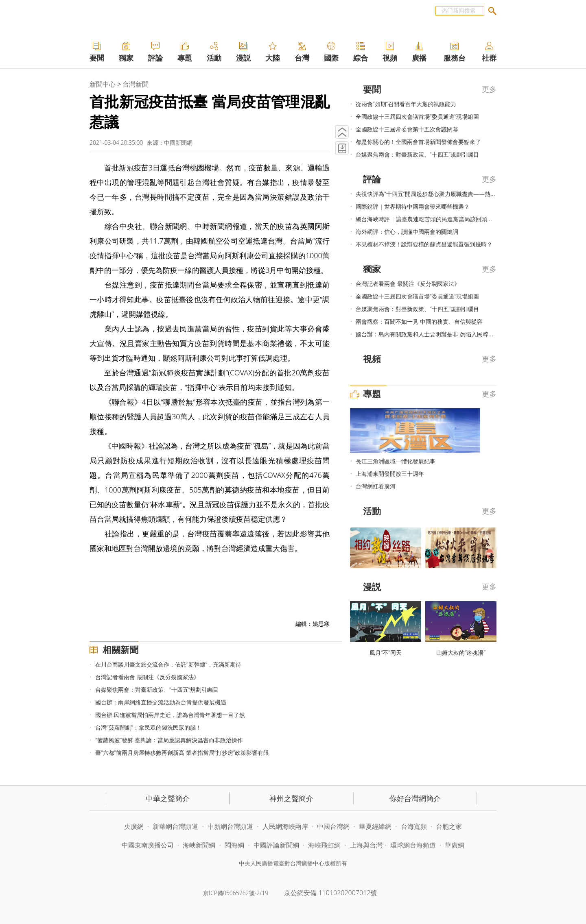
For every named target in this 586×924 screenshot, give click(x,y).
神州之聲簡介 (291, 798)
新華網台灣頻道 (175, 826)
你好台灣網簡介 (415, 798)
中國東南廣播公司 (149, 845)
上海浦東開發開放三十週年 (390, 474)
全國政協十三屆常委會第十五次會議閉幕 (407, 129)
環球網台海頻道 (414, 845)
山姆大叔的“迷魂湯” (461, 653)
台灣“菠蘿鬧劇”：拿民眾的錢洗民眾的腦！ (148, 727)
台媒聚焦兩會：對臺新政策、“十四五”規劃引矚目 (157, 690)
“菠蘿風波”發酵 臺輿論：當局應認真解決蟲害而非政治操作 (169, 740)
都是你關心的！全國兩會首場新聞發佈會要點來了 (418, 142)
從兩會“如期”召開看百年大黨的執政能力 (406, 104)
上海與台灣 (366, 845)
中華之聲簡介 (168, 798)
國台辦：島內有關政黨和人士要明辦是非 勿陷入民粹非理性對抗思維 (442, 334)
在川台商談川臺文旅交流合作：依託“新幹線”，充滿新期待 (168, 664)
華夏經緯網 (375, 826)
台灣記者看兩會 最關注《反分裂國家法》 (147, 677)
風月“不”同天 (386, 653)
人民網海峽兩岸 (285, 826)
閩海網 (234, 845)
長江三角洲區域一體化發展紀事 (396, 461)
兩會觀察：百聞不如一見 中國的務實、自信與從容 (419, 321)
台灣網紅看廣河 (376, 486)
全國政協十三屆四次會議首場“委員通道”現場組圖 (417, 117)
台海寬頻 (414, 826)
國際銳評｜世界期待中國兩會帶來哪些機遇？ (413, 206)
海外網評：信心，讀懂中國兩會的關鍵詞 (407, 232)
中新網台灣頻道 (230, 826)
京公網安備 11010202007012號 (330, 893)
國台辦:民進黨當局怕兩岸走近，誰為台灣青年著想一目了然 (170, 715)
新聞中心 (103, 84)
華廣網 (455, 845)
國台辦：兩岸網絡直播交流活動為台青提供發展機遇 (161, 702)
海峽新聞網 (199, 845)
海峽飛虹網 (325, 845)
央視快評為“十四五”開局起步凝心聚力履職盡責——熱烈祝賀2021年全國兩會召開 (458, 194)
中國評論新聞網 (276, 845)
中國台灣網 (333, 826)
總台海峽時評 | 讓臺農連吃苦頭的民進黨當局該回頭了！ (427, 219)
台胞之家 (449, 826)
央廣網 (134, 826)
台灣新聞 (136, 84)
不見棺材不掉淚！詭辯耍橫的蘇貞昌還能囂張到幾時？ (424, 244)
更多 (489, 89)
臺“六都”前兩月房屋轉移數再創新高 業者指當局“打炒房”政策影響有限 (182, 753)
